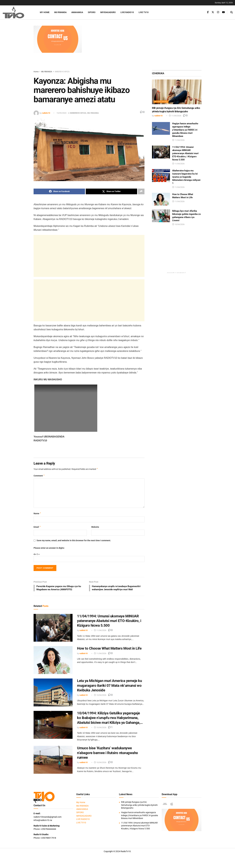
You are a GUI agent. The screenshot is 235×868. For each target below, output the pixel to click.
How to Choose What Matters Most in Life (109, 652)
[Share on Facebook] (59, 191)
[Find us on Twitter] (213, 12)
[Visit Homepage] (17, 12)
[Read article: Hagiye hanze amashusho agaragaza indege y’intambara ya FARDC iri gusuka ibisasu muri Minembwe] (161, 128)
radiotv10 (46, 113)
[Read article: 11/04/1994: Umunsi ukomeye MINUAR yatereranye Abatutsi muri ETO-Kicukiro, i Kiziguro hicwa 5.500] (53, 632)
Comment (39, 476)
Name (37, 513)
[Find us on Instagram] (218, 12)
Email (37, 527)
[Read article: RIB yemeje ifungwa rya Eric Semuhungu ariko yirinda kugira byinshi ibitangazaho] (177, 92)
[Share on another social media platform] (141, 191)
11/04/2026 (100, 634)
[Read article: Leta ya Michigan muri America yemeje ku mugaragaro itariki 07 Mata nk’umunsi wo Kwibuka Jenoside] (53, 696)
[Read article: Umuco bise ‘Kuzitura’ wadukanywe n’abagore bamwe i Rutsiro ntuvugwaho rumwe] (53, 764)
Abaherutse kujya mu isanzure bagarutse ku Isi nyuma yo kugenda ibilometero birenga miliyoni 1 (186, 177)
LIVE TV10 (144, 12)
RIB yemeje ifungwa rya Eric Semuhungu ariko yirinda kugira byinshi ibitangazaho (139, 809)
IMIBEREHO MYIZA (62, 72)
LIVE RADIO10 (127, 12)
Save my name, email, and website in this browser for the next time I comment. (74, 541)
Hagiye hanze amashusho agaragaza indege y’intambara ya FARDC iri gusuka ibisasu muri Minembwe (185, 130)
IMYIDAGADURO (108, 12)
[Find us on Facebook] (208, 12)
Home (36, 72)
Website (95, 527)
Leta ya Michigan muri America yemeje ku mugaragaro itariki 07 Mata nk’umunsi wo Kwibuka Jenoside (109, 689)
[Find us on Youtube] (223, 12)
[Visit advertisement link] (58, 39)
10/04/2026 (100, 699)
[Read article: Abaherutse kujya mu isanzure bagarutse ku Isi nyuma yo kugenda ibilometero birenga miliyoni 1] (161, 176)
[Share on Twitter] (111, 191)
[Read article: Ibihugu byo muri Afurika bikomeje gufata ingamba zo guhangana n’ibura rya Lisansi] (161, 216)
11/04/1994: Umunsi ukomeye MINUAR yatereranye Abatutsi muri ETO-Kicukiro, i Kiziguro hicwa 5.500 (109, 625)
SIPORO (92, 12)
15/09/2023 (61, 113)
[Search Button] (232, 12)
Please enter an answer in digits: (49, 548)
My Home (45, 12)
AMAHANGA (77, 12)
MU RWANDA (60, 12)
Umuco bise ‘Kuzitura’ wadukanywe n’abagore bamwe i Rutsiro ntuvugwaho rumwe (108, 757)
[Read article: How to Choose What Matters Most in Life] (53, 664)
